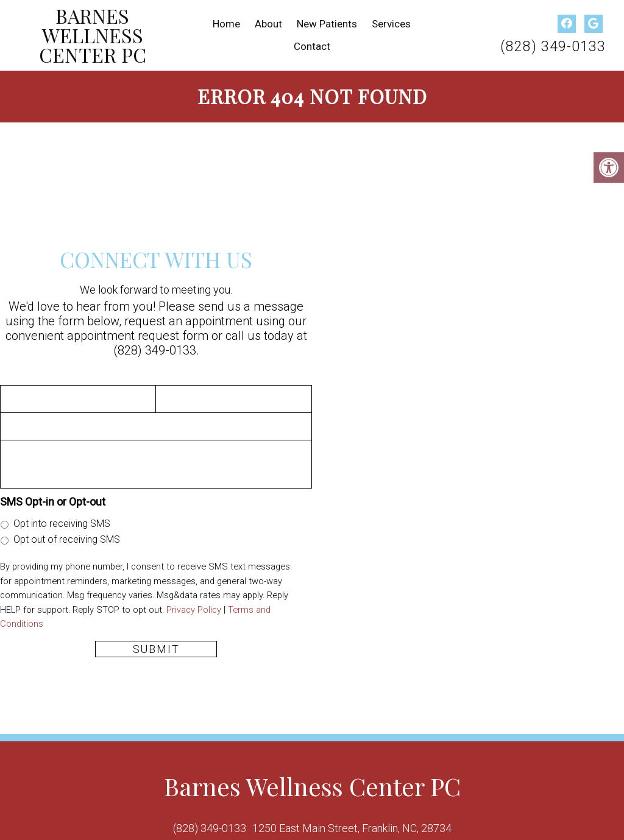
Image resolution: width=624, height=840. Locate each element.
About (268, 24)
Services (391, 24)
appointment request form (138, 336)
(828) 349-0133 (553, 47)
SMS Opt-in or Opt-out (53, 502)
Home (226, 24)
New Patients (327, 24)
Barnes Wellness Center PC (93, 35)
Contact (312, 46)
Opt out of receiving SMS (67, 539)
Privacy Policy (194, 610)
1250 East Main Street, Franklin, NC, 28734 (352, 828)
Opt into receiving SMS (62, 524)
